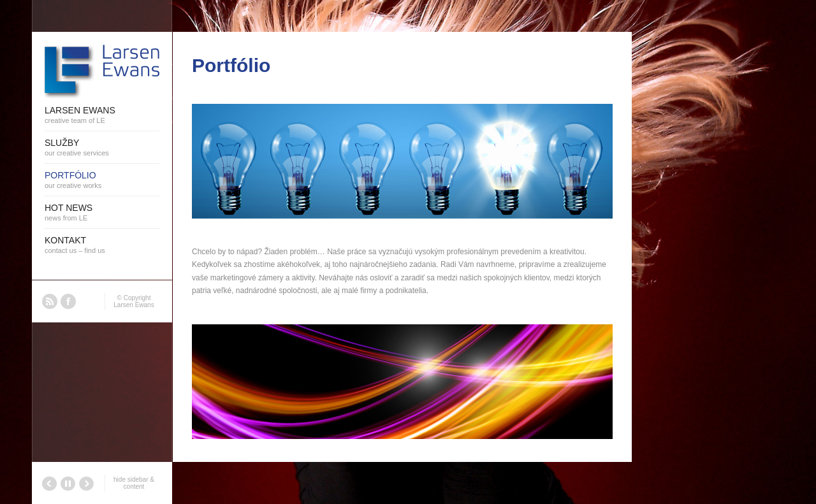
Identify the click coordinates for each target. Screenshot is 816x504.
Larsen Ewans (134, 305)
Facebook (68, 301)
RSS (50, 301)
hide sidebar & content (134, 483)
